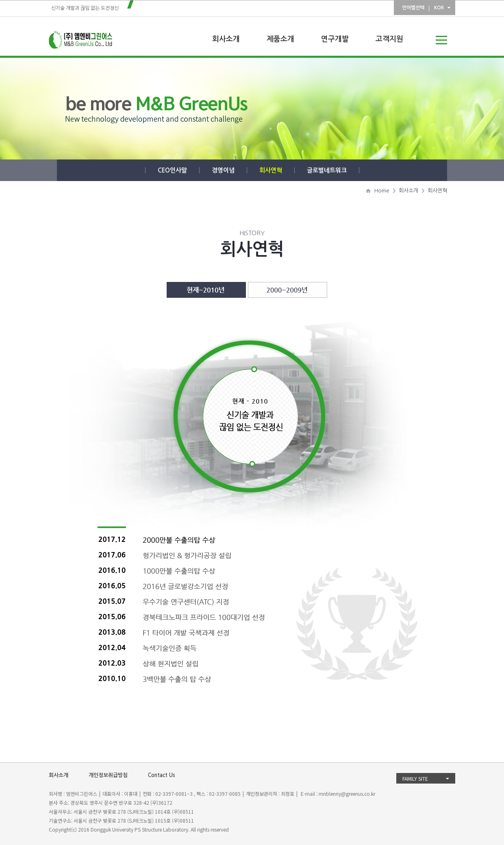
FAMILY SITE (415, 778)
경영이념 (223, 170)
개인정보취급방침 (108, 775)
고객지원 (389, 39)
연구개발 (335, 39)
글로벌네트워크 (327, 170)
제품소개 (280, 39)
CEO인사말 (172, 170)
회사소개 (226, 39)
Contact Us (162, 775)
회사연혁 (271, 170)
